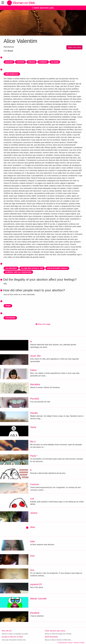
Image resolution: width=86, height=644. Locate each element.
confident (43, 62)
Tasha (33, 427)
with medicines (12, 74)
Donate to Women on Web (12, 637)
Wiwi (32, 527)
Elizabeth (35, 613)
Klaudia (34, 413)
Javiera (34, 513)
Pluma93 (35, 399)
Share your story (74, 47)
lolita (32, 541)
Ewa (32, 556)
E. (31, 470)
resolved (20, 62)
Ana (32, 570)
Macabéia (35, 384)
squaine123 (36, 584)
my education (11, 268)
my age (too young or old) (32, 268)
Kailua (33, 370)
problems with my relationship (18, 272)
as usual (55, 62)
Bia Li (33, 441)
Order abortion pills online (55, 631)
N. (31, 342)
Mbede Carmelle (38, 599)
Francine (34, 484)
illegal (8, 306)
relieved (32, 62)
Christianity (10, 318)
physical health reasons (57, 268)
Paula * (34, 456)
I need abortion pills (43, 8)
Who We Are (7, 631)
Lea (32, 499)
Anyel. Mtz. (36, 356)
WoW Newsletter (51, 637)
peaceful (9, 62)
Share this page (43, 324)
